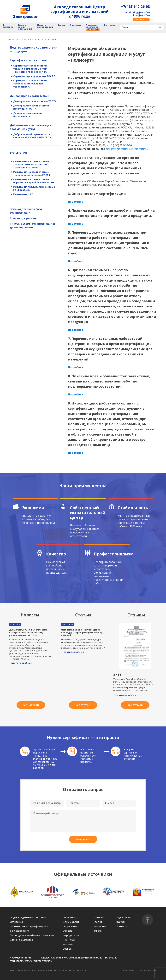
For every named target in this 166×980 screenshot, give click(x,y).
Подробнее (76, 202)
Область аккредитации (45, 26)
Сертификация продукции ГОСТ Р (34, 76)
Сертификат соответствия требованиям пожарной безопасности (30, 84)
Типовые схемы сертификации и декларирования (32, 225)
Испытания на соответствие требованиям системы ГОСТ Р (32, 173)
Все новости (31, 705)
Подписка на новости (124, 919)
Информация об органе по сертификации (93, 27)
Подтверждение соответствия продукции (34, 49)
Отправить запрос (141, 19)
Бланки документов (24, 218)
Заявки (62, 25)
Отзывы (67, 949)
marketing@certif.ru (138, 12)
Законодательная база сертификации (26, 211)
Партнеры (75, 25)
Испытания (18, 153)
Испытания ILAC (23, 194)
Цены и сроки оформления (25, 27)
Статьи (98, 922)
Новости (99, 917)
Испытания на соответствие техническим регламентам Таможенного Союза (31, 164)
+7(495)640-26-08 (136, 7)
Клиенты (68, 944)
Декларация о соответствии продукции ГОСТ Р (31, 107)
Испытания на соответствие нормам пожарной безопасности (34, 181)
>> (160, 28)
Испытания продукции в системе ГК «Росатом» (34, 188)
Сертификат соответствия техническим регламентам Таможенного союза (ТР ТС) (30, 69)
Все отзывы (135, 705)
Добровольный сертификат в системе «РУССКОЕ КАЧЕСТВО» (32, 136)
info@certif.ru (141, 15)
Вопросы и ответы (100, 928)
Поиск (125, 28)
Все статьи (83, 705)
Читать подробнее (21, 663)
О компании (8, 26)
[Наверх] (148, 920)
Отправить (83, 839)
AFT (154, 970)
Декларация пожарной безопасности (27, 115)
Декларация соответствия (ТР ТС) (35, 101)
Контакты (110, 25)
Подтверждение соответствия (28, 917)
